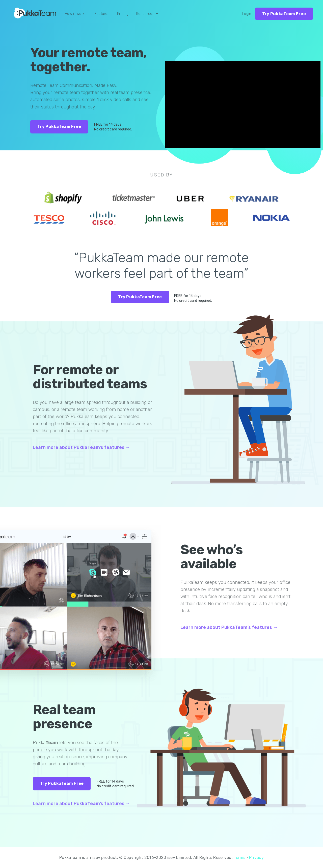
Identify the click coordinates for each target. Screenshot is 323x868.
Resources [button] (147, 14)
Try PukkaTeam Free (284, 14)
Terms (240, 858)
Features (102, 14)
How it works (76, 14)
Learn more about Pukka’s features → (81, 447)
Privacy (256, 858)
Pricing (123, 14)
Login (247, 14)
